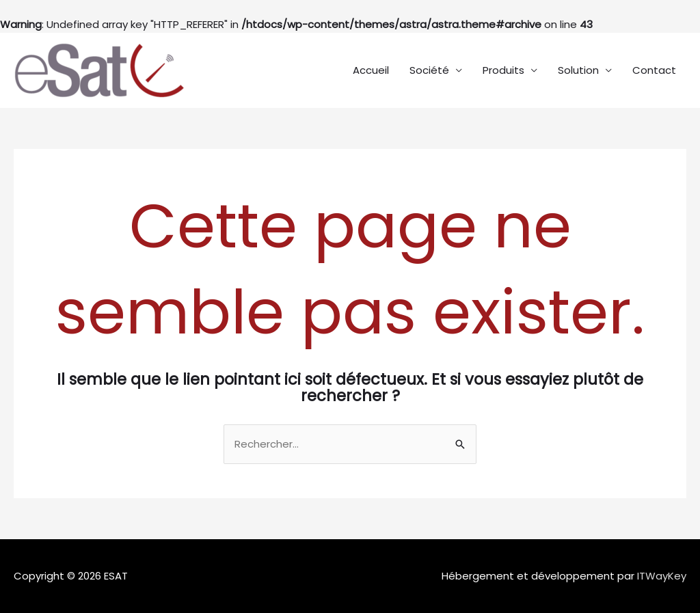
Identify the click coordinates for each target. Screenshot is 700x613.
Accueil (371, 70)
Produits (503, 70)
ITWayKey (662, 576)
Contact (654, 70)
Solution (578, 70)
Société (429, 70)
